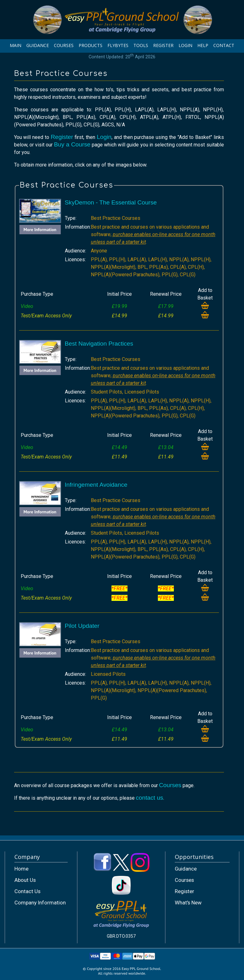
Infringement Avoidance (96, 485)
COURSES (64, 45)
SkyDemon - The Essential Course (111, 202)
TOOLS (141, 45)
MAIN (16, 45)
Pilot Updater (82, 626)
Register (62, 137)
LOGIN (185, 45)
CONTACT (224, 45)
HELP (203, 45)
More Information (40, 230)
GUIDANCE (38, 45)
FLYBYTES (118, 45)
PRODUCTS (91, 45)
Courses (170, 785)
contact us (150, 798)
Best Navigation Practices (99, 344)
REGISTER (163, 45)
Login (104, 137)
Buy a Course (72, 144)
